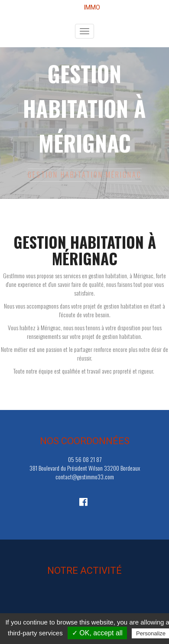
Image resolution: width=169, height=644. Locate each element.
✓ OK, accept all (97, 633)
